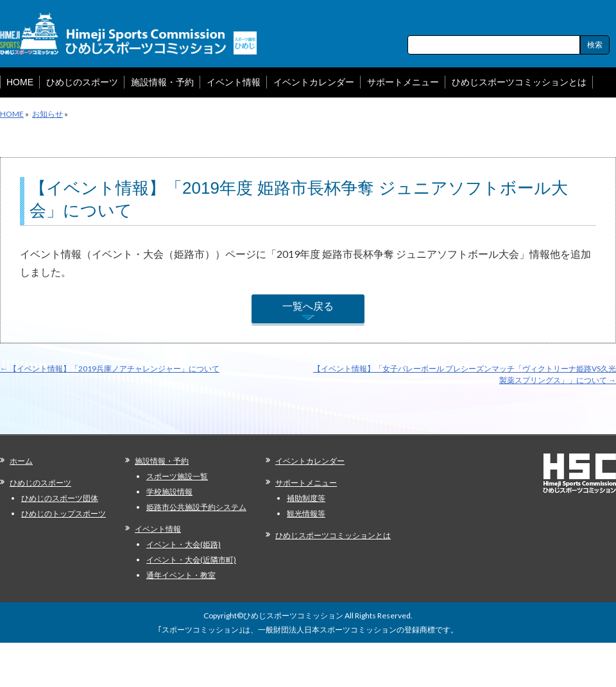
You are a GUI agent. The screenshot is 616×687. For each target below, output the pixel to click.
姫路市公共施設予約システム (196, 507)
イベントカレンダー (310, 461)
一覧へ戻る (308, 306)
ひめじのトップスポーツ (64, 513)
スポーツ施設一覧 (177, 476)
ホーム (21, 461)
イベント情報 (158, 529)
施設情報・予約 (162, 461)
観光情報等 (306, 513)
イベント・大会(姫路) (184, 544)
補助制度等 (306, 498)
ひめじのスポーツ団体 (60, 498)
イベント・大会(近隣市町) (191, 560)
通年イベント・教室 (181, 575)
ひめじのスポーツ (40, 483)
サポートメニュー (306, 483)
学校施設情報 (169, 492)
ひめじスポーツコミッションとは (333, 535)
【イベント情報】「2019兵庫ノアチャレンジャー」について (110, 369)
